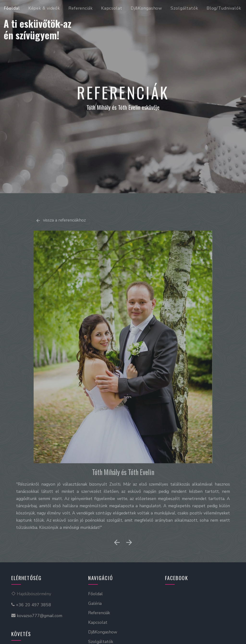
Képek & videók (44, 8)
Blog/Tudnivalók (224, 8)
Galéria (95, 603)
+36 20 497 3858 (31, 605)
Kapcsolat (112, 8)
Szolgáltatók (184, 8)
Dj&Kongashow (147, 8)
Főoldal (12, 8)
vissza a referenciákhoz (61, 231)
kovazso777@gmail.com (37, 616)
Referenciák (81, 8)
